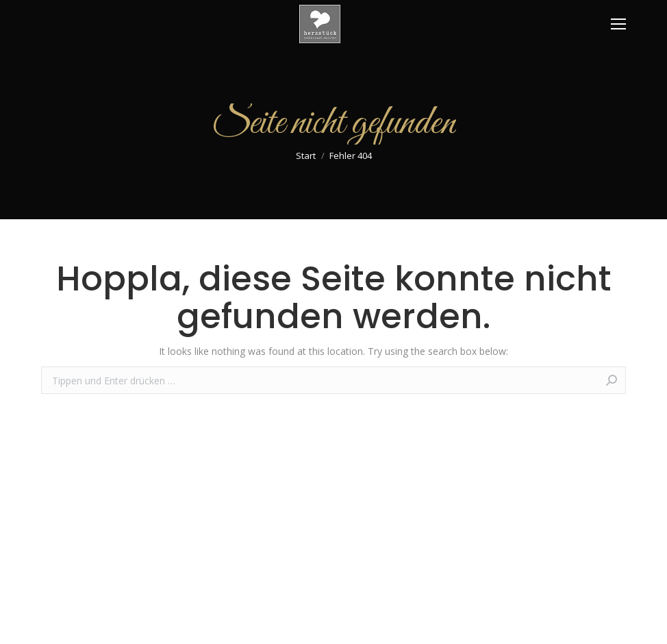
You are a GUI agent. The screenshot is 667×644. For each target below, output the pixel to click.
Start (306, 156)
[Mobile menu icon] (618, 24)
